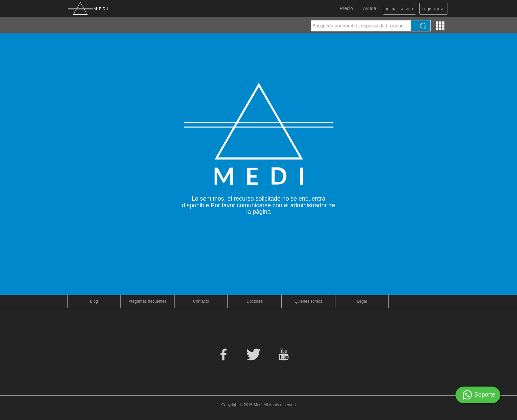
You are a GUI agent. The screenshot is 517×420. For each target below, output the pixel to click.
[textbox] (361, 26)
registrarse (433, 9)
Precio (346, 8)
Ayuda (369, 8)
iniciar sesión (399, 9)
